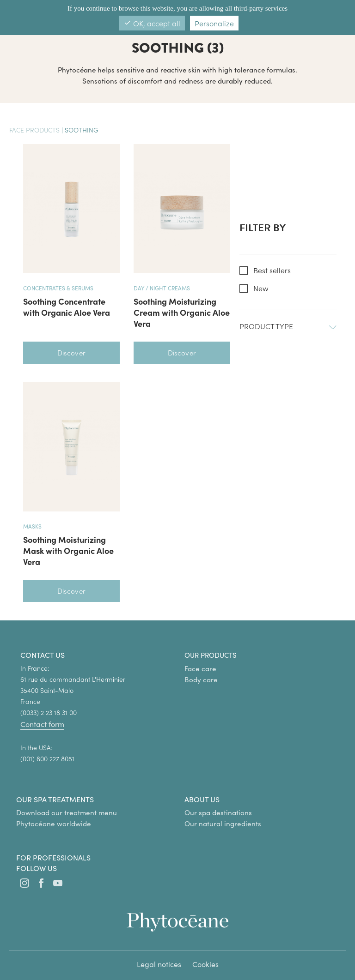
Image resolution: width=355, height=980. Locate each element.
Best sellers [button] (272, 270)
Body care (201, 679)
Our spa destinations (218, 812)
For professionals (53, 857)
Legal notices (159, 964)
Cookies (205, 964)
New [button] (261, 288)
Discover (72, 352)
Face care (200, 668)
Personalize (214, 23)
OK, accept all (152, 23)
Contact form (42, 724)
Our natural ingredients (223, 824)
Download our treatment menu (67, 812)
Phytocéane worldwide (54, 824)
